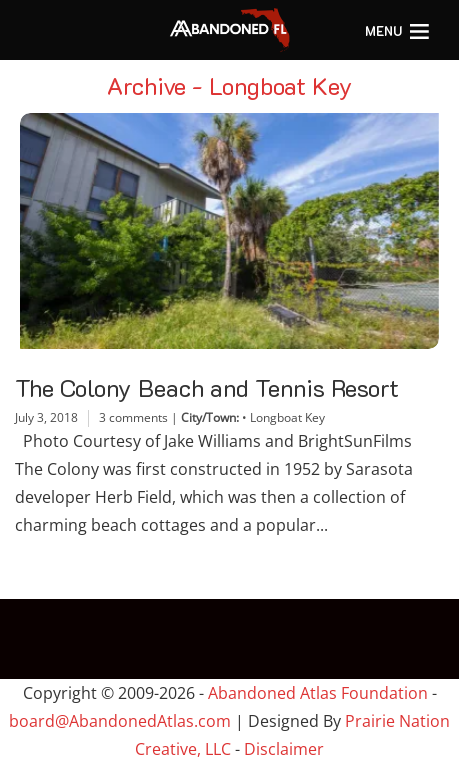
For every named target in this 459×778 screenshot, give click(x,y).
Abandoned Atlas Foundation (318, 693)
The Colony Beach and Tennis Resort (207, 388)
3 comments (133, 417)
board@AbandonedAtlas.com (120, 721)
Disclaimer (284, 749)
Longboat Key (287, 417)
